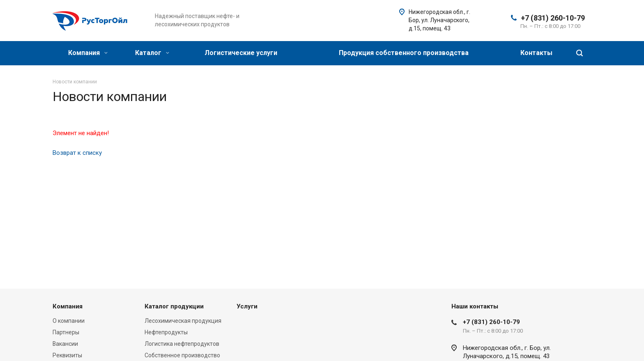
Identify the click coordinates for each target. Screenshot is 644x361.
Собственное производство (182, 355)
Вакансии (65, 344)
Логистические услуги (241, 53)
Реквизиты (67, 355)
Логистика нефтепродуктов (182, 344)
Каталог (152, 53)
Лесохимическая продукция (183, 321)
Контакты (536, 53)
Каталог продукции (174, 306)
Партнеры (66, 332)
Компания (88, 53)
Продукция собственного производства (404, 53)
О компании (69, 321)
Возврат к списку (77, 153)
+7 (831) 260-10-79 (553, 18)
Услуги (247, 306)
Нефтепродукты (166, 332)
